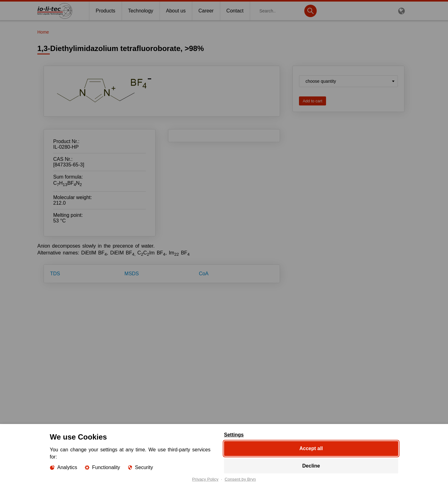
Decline (311, 466)
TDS (55, 274)
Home (43, 32)
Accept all (311, 448)
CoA (204, 274)
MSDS (132, 274)
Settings (234, 435)
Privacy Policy (205, 479)
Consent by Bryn (240, 479)
